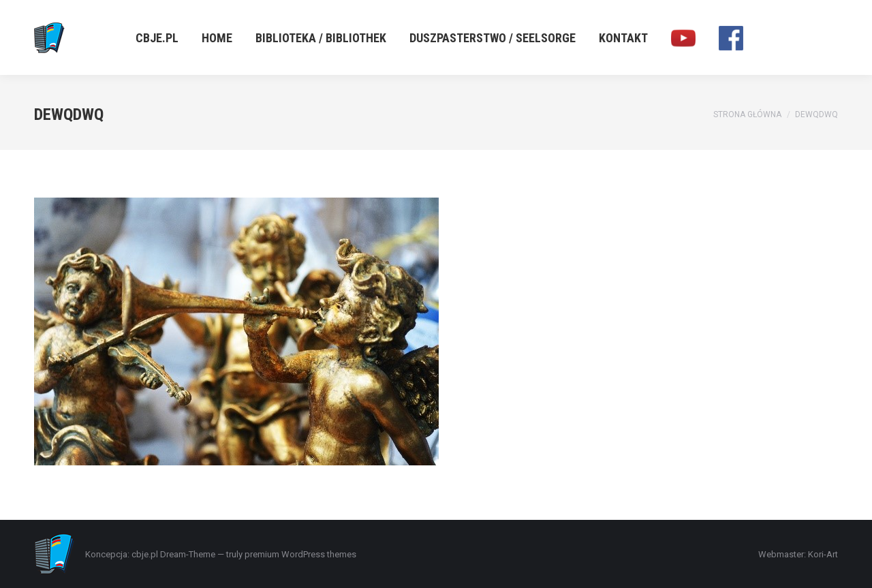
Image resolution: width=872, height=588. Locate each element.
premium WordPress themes (300, 554)
